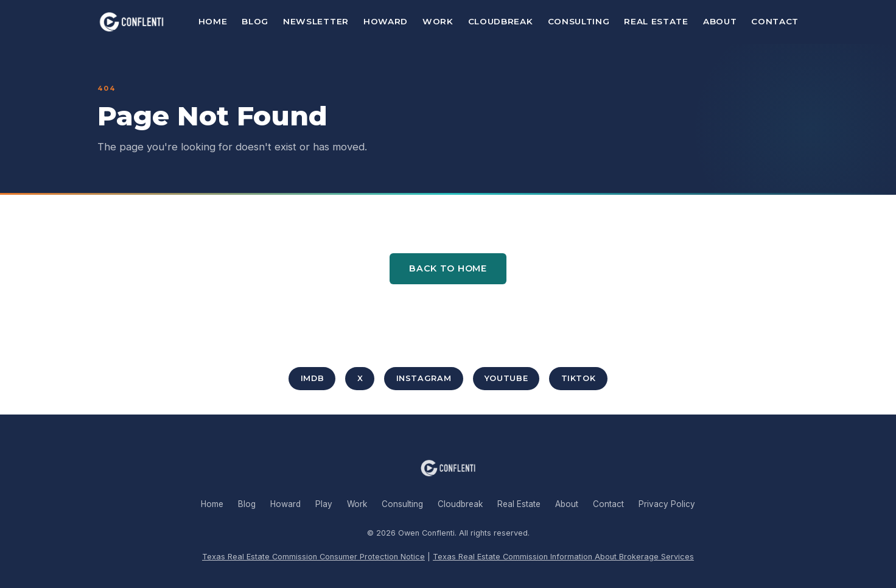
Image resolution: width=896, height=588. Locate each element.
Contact (775, 21)
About (720, 21)
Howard (386, 21)
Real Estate (656, 21)
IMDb (313, 378)
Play (324, 504)
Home (213, 21)
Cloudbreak (501, 21)
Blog (255, 21)
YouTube (506, 378)
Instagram (424, 378)
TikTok (579, 378)
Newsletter (316, 21)
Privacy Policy (667, 504)
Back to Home (448, 268)
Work (438, 21)
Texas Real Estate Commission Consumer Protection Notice (313, 557)
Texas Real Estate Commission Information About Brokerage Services (563, 557)
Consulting (579, 21)
